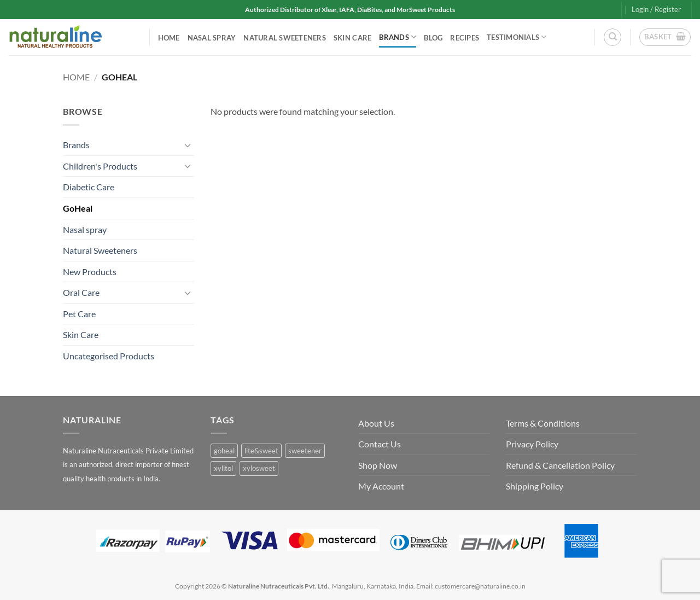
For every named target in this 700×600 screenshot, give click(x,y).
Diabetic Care (89, 187)
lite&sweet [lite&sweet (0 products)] (261, 451)
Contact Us (380, 444)
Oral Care (81, 292)
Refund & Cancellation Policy (560, 465)
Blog (433, 38)
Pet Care (79, 314)
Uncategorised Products (109, 356)
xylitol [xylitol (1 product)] (223, 468)
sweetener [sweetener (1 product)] (305, 451)
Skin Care (352, 38)
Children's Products (100, 166)
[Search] (612, 37)
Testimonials (517, 37)
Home (169, 38)
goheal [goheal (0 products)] (224, 451)
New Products (90, 272)
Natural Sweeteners (285, 38)
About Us (376, 423)
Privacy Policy (532, 444)
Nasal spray (212, 38)
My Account (381, 486)
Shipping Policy (535, 486)
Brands (398, 37)
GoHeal (78, 208)
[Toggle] (188, 145)
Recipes (465, 38)
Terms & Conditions (543, 423)
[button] (656, 9)
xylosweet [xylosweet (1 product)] (259, 468)
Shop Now (378, 465)
